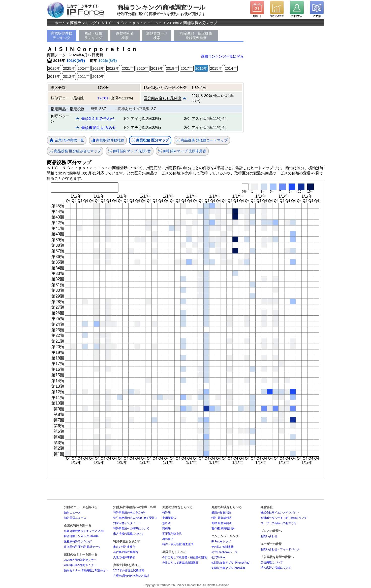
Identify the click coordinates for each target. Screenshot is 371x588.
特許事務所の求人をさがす (130, 512)
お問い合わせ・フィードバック (280, 549)
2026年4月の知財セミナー (80, 560)
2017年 (187, 68)
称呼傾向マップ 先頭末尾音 (182, 151)
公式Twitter (218, 557)
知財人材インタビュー (127, 523)
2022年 (113, 68)
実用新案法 (169, 518)
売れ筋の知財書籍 (223, 547)
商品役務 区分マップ (150, 140)
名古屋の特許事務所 (126, 552)
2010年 (98, 76)
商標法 (166, 528)
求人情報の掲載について (128, 534)
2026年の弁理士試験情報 (129, 570)
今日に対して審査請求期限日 (180, 563)
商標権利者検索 (125, 35)
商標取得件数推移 (108, 140)
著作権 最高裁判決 (223, 528)
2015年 (216, 68)
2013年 (54, 76)
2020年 (142, 68)
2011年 (84, 76)
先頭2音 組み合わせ (98, 118)
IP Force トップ (221, 541)
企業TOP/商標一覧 (67, 141)
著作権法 (168, 539)
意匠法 (166, 523)
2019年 (157, 68)
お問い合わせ (269, 536)
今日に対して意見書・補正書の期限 (184, 557)
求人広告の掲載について (276, 568)
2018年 (172, 68)
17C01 (103, 98)
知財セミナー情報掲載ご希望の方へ (86, 570)
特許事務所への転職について (131, 528)
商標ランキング (83, 23)
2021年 (128, 68)
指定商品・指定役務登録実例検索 (196, 35)
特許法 (166, 512)
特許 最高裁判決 (222, 518)
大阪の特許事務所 (124, 557)
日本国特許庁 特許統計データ (82, 547)
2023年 (98, 68)
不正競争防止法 (172, 534)
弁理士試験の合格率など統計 (131, 576)
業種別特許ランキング (78, 541)
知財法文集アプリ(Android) (228, 568)
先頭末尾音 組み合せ (99, 127)
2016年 (173, 23)
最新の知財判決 (221, 512)
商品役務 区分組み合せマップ (75, 151)
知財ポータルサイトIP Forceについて (284, 518)
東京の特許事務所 (124, 547)
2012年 (69, 76)
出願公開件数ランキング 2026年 (84, 531)
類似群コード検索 (157, 35)
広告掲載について (272, 562)
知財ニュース (72, 512)
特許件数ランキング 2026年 (81, 536)
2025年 (69, 68)
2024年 (84, 68)
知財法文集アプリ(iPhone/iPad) (231, 563)
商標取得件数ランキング (61, 35)
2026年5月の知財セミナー (80, 565)
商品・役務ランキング (93, 35)
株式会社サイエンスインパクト (280, 512)
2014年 (231, 68)
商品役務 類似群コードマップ (202, 140)
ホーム (60, 23)
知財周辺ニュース (75, 518)
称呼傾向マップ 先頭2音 (130, 151)
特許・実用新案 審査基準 (178, 544)
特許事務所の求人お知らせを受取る (135, 518)
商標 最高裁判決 (222, 523)
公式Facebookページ (224, 552)
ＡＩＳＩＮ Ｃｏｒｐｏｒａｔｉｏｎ (132, 23)
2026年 (54, 68)
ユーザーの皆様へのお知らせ (279, 523)
